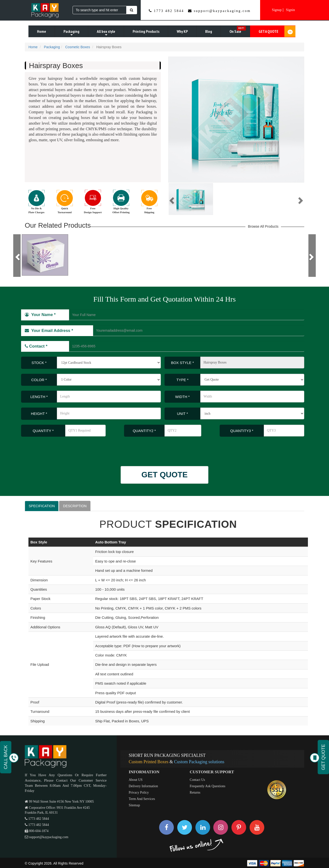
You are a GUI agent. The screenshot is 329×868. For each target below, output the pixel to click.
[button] (171, 199)
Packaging (71, 33)
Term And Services (142, 799)
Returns (195, 792)
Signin (290, 10)
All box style (106, 33)
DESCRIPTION (75, 506)
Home (42, 31)
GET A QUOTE (277, 31)
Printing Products (146, 31)
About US (136, 780)
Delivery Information (143, 786)
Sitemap (134, 805)
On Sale (238, 30)
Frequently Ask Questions (208, 786)
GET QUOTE (164, 475)
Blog (209, 31)
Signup (277, 10)
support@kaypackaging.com (222, 11)
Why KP (182, 31)
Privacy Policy (139, 792)
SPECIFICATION (42, 506)
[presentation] (53, 449)
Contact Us (197, 780)
